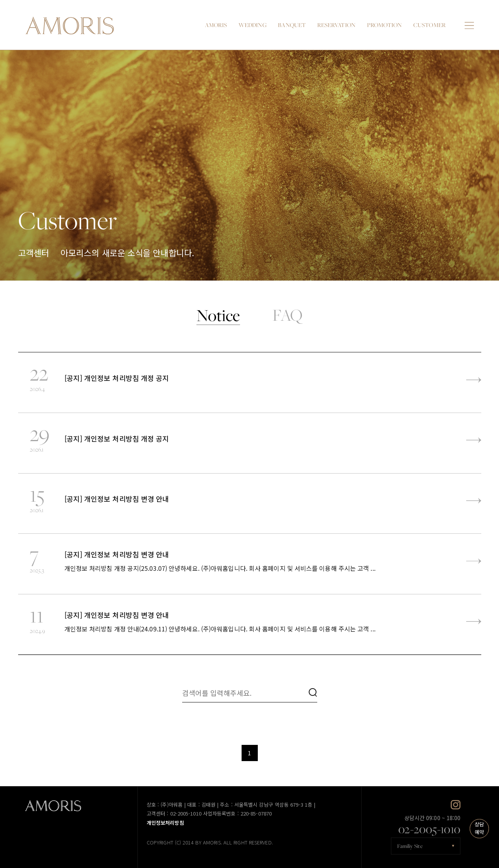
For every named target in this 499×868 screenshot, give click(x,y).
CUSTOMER (430, 25)
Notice (218, 315)
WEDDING (253, 25)
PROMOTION (385, 25)
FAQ (288, 315)
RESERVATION (336, 25)
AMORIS (216, 25)
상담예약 (479, 828)
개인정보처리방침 (165, 823)
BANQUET (292, 25)
